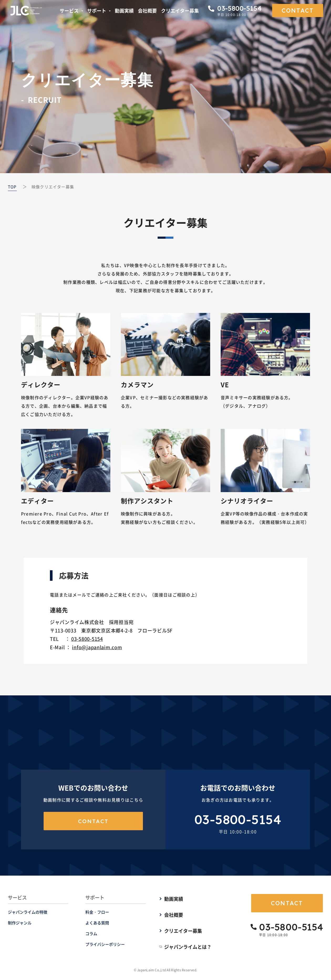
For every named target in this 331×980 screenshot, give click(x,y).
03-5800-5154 (87, 639)
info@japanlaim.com (97, 647)
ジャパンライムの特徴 (28, 912)
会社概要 (147, 10)
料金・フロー (97, 912)
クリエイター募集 (180, 10)
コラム (91, 933)
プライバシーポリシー (105, 944)
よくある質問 (97, 923)
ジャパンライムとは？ (188, 947)
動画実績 (124, 10)
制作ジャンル (20, 923)
